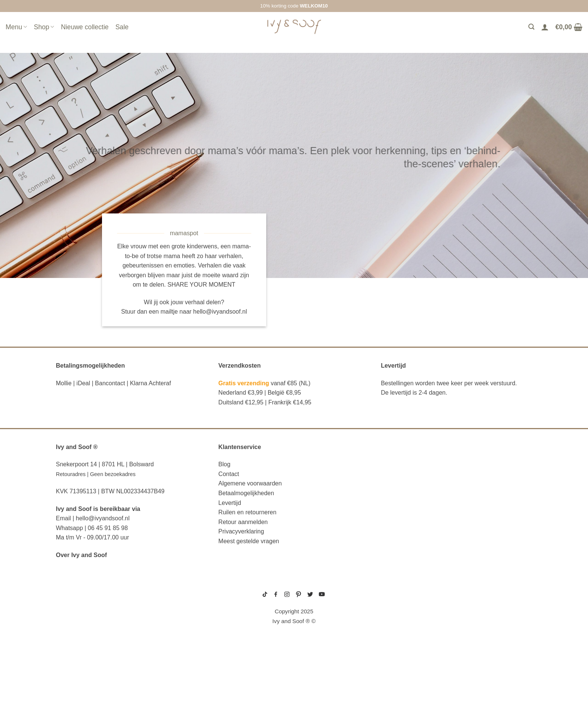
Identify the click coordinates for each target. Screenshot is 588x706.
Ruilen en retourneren (247, 512)
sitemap (294, 584)
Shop (44, 27)
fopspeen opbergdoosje (95, 658)
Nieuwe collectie (85, 27)
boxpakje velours (394, 618)
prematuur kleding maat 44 (400, 630)
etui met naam (78, 680)
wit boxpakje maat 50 (396, 612)
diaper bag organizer (90, 623)
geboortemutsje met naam (400, 606)
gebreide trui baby (395, 589)
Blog (224, 464)
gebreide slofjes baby (397, 636)
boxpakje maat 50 (393, 601)
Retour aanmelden (243, 522)
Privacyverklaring (241, 531)
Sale (122, 27)
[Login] (545, 27)
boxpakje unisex (393, 624)
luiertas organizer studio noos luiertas (121, 635)
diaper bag (73, 669)
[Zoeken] (531, 27)
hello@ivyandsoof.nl (220, 312)
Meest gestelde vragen (249, 541)
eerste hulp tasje (84, 646)
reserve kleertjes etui (93, 589)
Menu (16, 27)
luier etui (71, 600)
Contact (229, 474)
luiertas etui (76, 612)
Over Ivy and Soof (81, 555)
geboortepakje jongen (398, 595)
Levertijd (229, 503)
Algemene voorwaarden (250, 483)
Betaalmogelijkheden (246, 493)
